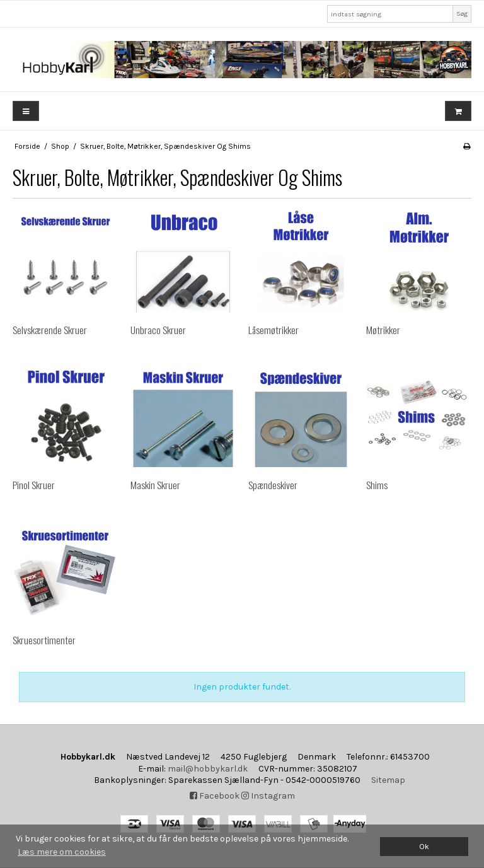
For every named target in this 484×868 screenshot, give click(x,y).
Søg (462, 14)
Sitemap (388, 780)
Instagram (268, 796)
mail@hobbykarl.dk (208, 769)
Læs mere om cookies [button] (62, 852)
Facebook (215, 796)
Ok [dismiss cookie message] (424, 846)
